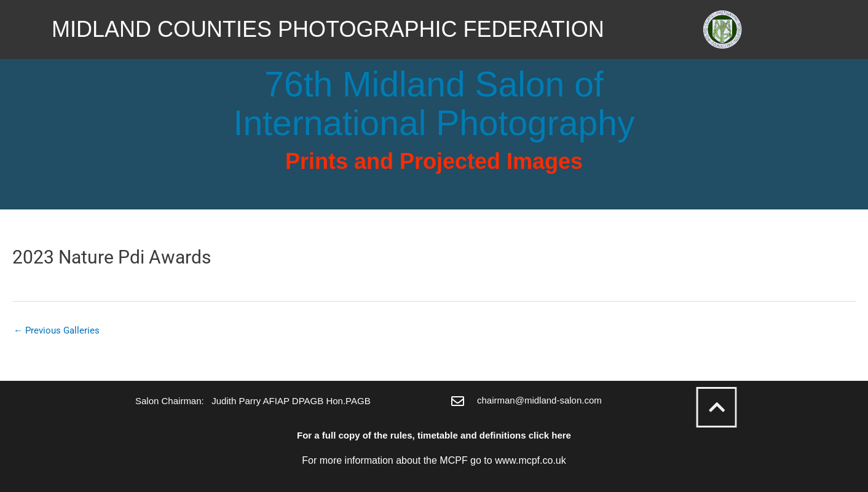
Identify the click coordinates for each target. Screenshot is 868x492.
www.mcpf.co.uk (531, 460)
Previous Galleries (57, 330)
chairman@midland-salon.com (539, 400)
